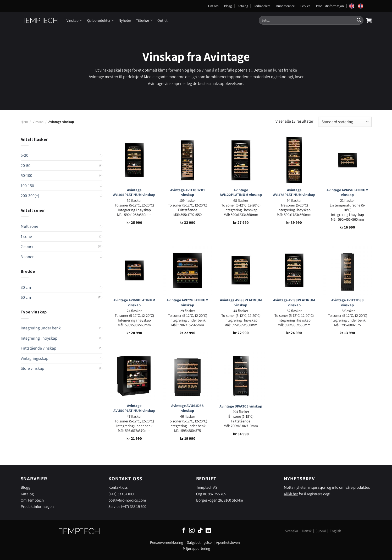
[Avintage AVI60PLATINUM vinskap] (134, 270)
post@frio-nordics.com (127, 500)
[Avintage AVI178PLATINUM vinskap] (294, 160)
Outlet (162, 20)
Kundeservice (285, 6)
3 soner (27, 257)
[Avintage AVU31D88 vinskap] (347, 270)
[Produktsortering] (345, 122)
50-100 (26, 175)
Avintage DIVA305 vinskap (241, 406)
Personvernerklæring (167, 542)
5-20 (24, 155)
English (335, 531)
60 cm (26, 297)
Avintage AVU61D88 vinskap (187, 408)
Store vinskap (32, 368)
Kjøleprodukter (100, 20)
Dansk (307, 531)
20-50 (26, 165)
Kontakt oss (118, 487)
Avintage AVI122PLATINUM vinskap (241, 192)
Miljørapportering (196, 548)
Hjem (24, 122)
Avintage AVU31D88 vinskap (347, 303)
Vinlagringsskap (35, 358)
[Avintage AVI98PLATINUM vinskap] (294, 270)
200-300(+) (30, 196)
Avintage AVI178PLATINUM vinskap (294, 192)
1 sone (26, 236)
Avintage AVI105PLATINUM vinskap (134, 192)
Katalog (243, 6)
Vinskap (74, 20)
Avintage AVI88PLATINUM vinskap (241, 303)
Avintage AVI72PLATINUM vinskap (187, 303)
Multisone (29, 226)
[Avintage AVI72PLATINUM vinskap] (187, 270)
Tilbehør (144, 20)
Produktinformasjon (330, 6)
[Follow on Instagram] (192, 531)
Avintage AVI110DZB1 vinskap (188, 192)
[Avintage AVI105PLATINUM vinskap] (134, 160)
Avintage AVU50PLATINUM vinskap (134, 408)
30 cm (26, 287)
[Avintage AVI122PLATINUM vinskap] (241, 160)
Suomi (321, 531)
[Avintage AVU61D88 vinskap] (187, 376)
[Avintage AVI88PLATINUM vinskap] (241, 270)
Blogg (228, 6)
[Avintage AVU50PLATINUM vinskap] (134, 376)
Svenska (291, 531)
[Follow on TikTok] (200, 531)
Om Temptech (32, 500)
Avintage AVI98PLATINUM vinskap (294, 303)
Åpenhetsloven (228, 542)
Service (305, 6)
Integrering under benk (41, 328)
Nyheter (125, 20)
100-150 (27, 186)
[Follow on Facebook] (184, 531)
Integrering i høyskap (39, 338)
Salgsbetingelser (200, 542)
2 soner (27, 246)
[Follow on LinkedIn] (208, 531)
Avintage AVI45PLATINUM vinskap (347, 192)
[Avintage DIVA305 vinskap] (241, 376)
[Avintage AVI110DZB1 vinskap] (187, 160)
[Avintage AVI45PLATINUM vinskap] (347, 160)
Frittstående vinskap (38, 348)
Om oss (213, 6)
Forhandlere (262, 6)
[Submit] (359, 20)
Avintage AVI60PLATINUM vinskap (134, 303)
